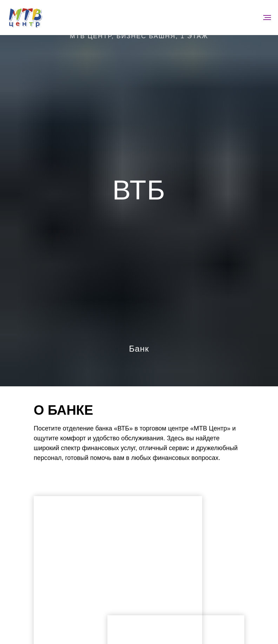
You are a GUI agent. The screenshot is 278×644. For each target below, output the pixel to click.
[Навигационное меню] (267, 18)
